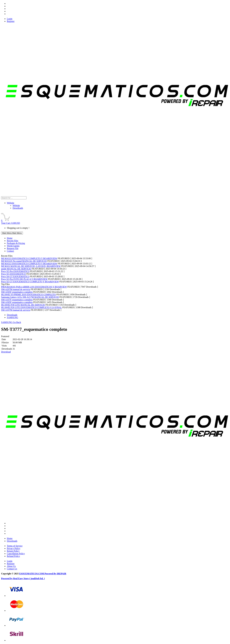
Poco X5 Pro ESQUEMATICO (15, 271)
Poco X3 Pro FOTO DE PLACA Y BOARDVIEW (24, 279)
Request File (13, 248)
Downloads (12, 315)
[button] (2, 214)
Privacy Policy (14, 548)
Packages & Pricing (16, 243)
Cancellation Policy (16, 554)
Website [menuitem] (16, 205)
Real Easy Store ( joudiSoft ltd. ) (29, 578)
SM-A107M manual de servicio (16, 310)
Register (11, 21)
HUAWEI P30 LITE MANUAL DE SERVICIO (23, 305)
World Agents (13, 246)
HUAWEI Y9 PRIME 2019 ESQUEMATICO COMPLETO (28, 295)
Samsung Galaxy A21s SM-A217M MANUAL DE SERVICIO (30, 297)
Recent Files (13, 241)
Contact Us (12, 569)
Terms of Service (15, 546)
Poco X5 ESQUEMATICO (13, 274)
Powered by (7, 578)
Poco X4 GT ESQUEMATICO (15, 276)
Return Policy (13, 551)
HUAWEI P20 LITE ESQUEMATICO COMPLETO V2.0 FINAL (31, 307)
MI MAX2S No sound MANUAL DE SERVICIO (24, 261)
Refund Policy (13, 556)
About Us (11, 566)
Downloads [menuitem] (18, 208)
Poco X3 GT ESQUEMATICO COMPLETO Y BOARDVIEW (30, 282)
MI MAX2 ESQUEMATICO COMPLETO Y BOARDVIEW (29, 264)
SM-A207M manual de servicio (16, 289)
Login (10, 19)
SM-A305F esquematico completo (17, 302)
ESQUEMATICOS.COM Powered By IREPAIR (43, 574)
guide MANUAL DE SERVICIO (16, 269)
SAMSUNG (12, 317)
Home (10, 238)
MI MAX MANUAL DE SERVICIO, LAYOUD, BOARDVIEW (31, 266)
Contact (10, 251)
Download (6, 352)
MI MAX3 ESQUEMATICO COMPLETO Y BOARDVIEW (29, 258)
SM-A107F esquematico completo (17, 300)
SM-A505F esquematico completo (17, 292)
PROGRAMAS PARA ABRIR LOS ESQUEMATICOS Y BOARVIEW (34, 287)
